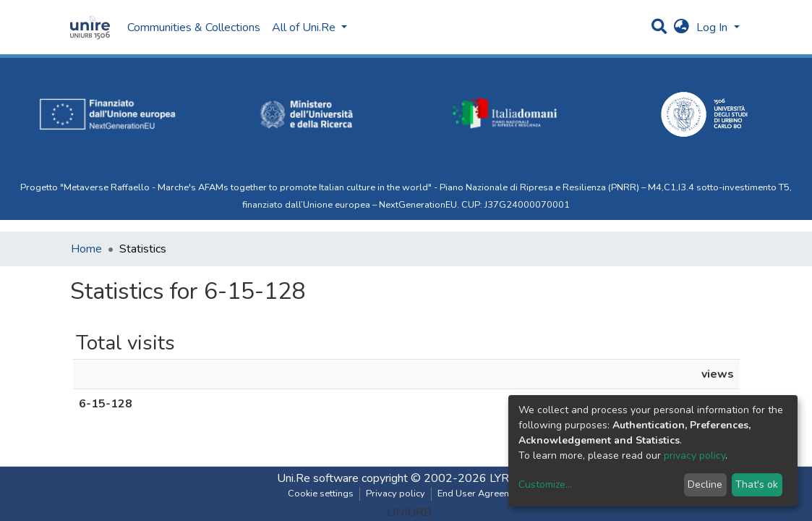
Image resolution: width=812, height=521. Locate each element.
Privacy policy (396, 494)
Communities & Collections (194, 27)
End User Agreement (481, 494)
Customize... (545, 484)
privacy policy (695, 456)
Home (86, 249)
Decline (705, 484)
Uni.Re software (318, 478)
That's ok (757, 484)
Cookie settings (321, 494)
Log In (713, 27)
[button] (681, 27)
